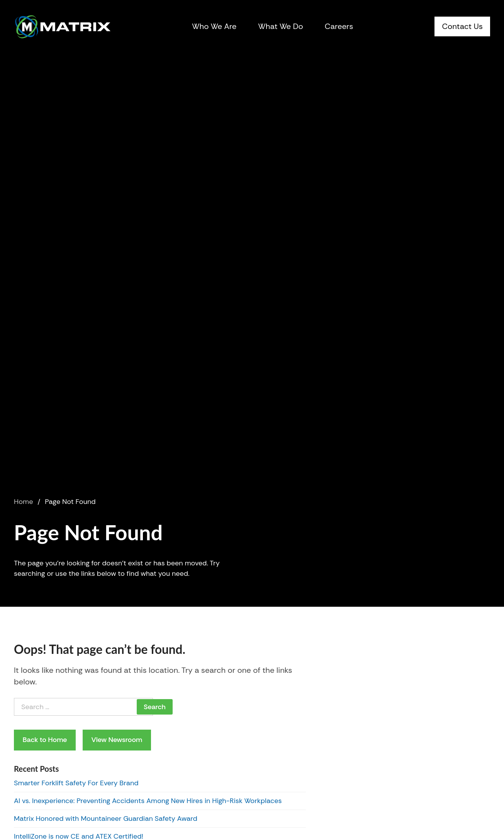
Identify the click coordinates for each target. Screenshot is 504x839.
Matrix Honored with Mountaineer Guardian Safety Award (106, 819)
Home (23, 502)
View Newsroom (117, 740)
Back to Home (45, 740)
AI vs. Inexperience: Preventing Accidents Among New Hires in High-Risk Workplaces (148, 801)
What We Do (281, 26)
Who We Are (214, 26)
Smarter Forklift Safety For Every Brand (76, 783)
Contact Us (462, 26)
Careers (339, 26)
